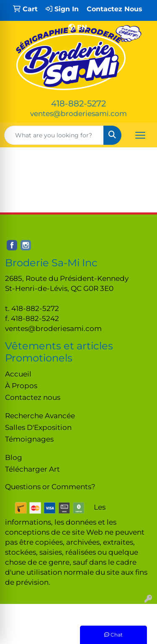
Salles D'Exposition (38, 427)
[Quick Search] (54, 135)
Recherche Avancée (40, 415)
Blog (14, 457)
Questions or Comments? (50, 486)
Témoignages (29, 439)
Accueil (18, 374)
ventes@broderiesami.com (78, 113)
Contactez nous (33, 397)
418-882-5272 (78, 104)
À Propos (21, 385)
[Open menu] (140, 135)
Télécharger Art (32, 469)
